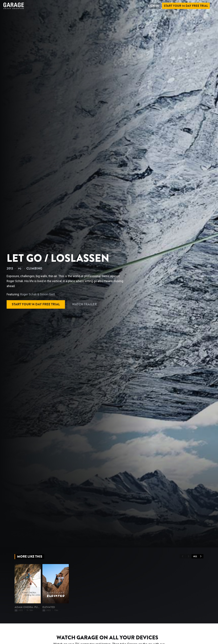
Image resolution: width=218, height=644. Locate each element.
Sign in (153, 6)
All (198, 556)
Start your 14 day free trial (186, 6)
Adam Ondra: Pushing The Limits (37, 622)
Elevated (59, 622)
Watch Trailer (85, 304)
